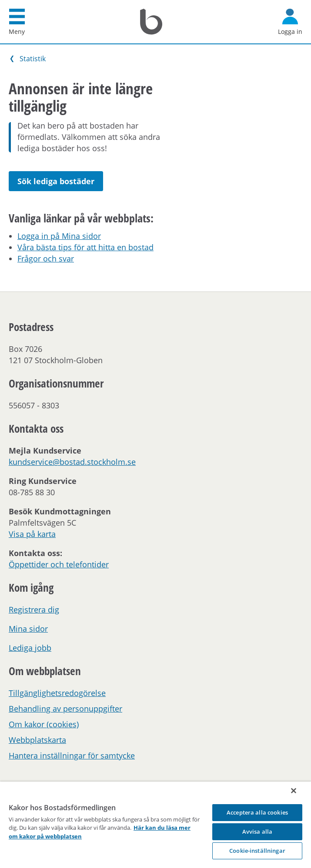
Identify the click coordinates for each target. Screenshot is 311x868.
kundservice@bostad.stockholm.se (72, 462)
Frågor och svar (46, 258)
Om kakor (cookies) (44, 724)
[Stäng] (294, 791)
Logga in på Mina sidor (59, 236)
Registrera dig (34, 610)
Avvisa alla (257, 832)
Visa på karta (32, 534)
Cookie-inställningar (257, 851)
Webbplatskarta (37, 740)
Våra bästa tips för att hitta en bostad (85, 247)
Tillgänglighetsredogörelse (57, 693)
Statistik (33, 59)
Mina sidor (28, 629)
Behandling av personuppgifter (65, 709)
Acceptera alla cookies (257, 812)
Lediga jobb (30, 648)
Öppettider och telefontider (59, 564)
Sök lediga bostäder (56, 181)
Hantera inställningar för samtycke (72, 755)
